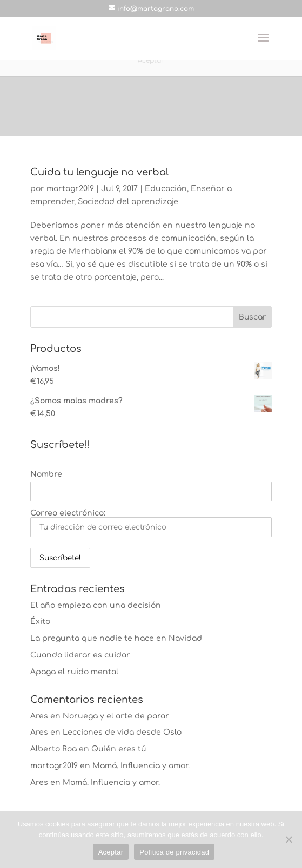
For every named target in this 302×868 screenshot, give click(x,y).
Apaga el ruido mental (74, 672)
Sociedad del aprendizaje (128, 202)
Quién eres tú (119, 749)
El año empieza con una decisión (96, 605)
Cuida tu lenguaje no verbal (99, 172)
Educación (166, 189)
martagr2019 (70, 189)
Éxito (40, 622)
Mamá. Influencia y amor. (141, 766)
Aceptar (111, 852)
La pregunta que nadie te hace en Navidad (116, 638)
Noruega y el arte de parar (116, 716)
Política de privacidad (174, 852)
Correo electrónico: (151, 523)
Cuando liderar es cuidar (80, 655)
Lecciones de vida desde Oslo (122, 732)
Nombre (46, 474)
